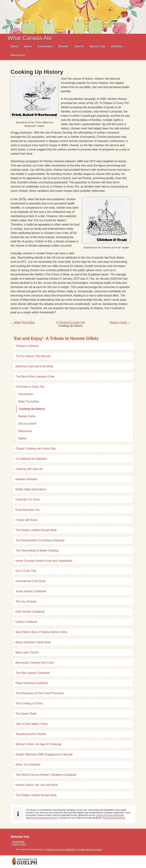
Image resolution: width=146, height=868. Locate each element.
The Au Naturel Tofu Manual (33, 356)
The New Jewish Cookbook (33, 673)
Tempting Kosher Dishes (31, 734)
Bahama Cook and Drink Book (34, 366)
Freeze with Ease (26, 520)
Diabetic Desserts (26, 479)
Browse (64, 46)
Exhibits (117, 46)
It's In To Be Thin (26, 571)
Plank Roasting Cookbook (32, 683)
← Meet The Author (23, 322)
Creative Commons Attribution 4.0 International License (74, 849)
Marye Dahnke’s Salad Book (33, 642)
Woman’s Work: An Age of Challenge (38, 744)
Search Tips (98, 46)
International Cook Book (31, 581)
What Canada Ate (30, 38)
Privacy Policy (19, 844)
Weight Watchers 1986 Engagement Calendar (44, 754)
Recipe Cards (27, 416)
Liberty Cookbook (26, 622)
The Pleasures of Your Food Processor (40, 693)
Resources (18, 55)
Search (79, 46)
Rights (22, 438)
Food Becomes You (28, 510)
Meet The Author (29, 401)
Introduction (26, 394)
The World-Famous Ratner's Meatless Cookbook (46, 775)
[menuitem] (15, 47)
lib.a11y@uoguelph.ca (114, 818)
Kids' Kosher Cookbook (30, 612)
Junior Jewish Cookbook (31, 591)
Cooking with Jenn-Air (29, 469)
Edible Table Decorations (31, 489)
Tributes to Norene (27, 346)
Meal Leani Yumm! (27, 652)
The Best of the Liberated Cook (35, 377)
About (15, 46)
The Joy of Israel (26, 601)
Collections (45, 46)
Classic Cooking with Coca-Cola (36, 449)
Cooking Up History (32, 409)
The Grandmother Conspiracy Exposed (40, 540)
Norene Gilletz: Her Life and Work (36, 785)
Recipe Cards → (120, 322)
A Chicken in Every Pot (70, 322)
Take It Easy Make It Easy (32, 724)
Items (28, 46)
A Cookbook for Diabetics (31, 459)
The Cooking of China (29, 703)
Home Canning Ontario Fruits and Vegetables (44, 561)
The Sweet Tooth (26, 714)
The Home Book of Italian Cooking (37, 551)
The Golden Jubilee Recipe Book (36, 530)
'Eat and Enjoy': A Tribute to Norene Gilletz (56, 338)
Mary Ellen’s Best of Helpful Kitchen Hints (41, 632)
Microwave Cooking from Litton (35, 663)
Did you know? (28, 424)
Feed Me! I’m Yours (28, 500)
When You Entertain (28, 765)
